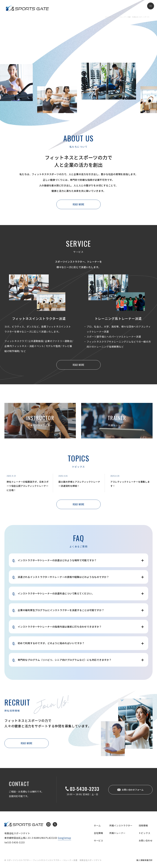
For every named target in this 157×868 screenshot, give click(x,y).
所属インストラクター (121, 825)
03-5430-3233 (85, 789)
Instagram (48, 824)
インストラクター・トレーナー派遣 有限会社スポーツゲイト (27, 8)
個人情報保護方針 (144, 860)
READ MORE (78, 204)
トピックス (145, 833)
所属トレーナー (117, 833)
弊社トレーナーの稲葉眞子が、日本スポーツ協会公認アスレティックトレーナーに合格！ (28, 486)
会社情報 (98, 833)
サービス (98, 840)
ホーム (97, 825)
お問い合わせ (146, 840)
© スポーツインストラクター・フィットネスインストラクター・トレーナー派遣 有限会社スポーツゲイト (53, 860)
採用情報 (143, 825)
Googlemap (64, 838)
